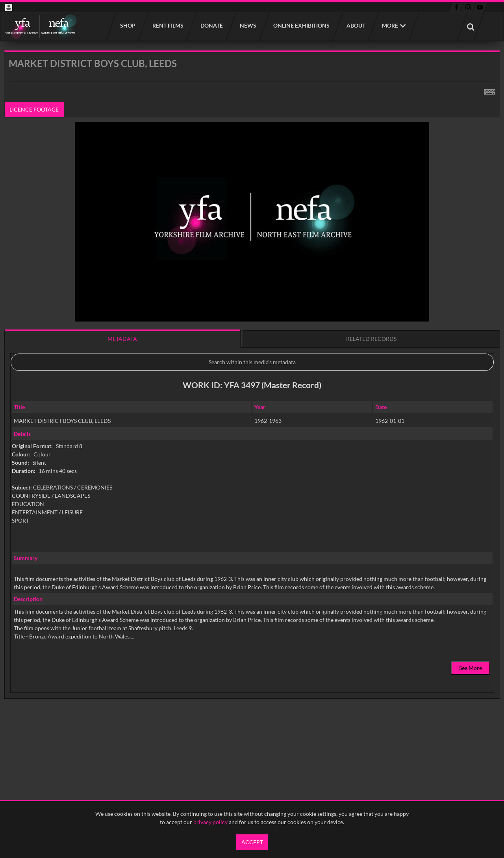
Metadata (122, 339)
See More (471, 668)
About (356, 25)
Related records (371, 339)
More (390, 25)
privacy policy (210, 822)
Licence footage (34, 109)
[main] (252, 395)
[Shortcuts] (490, 90)
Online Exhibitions (301, 25)
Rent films (168, 25)
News (248, 25)
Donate (211, 25)
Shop (127, 25)
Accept (252, 842)
